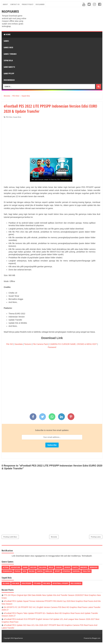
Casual (59, 567)
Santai (40, 571)
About (5, 4)
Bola (51, 567)
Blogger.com (96, 638)
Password (52, 347)
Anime (25, 567)
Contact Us (15, 4)
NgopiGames (10, 11)
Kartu (75, 567)
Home (7, 34)
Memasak (94, 567)
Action (6, 567)
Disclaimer (40, 4)
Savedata (19, 344)
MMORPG (84, 567)
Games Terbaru (10, 54)
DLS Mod (6, 583)
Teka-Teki (86, 571)
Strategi (66, 571)
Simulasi (49, 571)
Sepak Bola (8, 60)
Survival (76, 571)
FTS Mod (37, 583)
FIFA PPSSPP (27, 583)
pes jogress (76, 583)
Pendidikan (7, 571)
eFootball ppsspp (60, 583)
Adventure (16, 567)
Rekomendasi (9, 80)
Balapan (43, 567)
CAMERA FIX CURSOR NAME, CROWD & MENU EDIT (73, 344)
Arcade (33, 567)
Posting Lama (96, 537)
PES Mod (9, 117)
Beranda (54, 537)
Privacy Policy (28, 4)
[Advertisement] (52, 138)
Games (6, 41)
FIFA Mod (16, 583)
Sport (57, 571)
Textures (28, 344)
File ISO (10, 344)
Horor (67, 567)
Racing (32, 571)
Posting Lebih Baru (10, 537)
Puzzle (17, 571)
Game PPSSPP (9, 73)
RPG (25, 571)
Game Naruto (9, 67)
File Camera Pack (40, 344)
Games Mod (8, 47)
